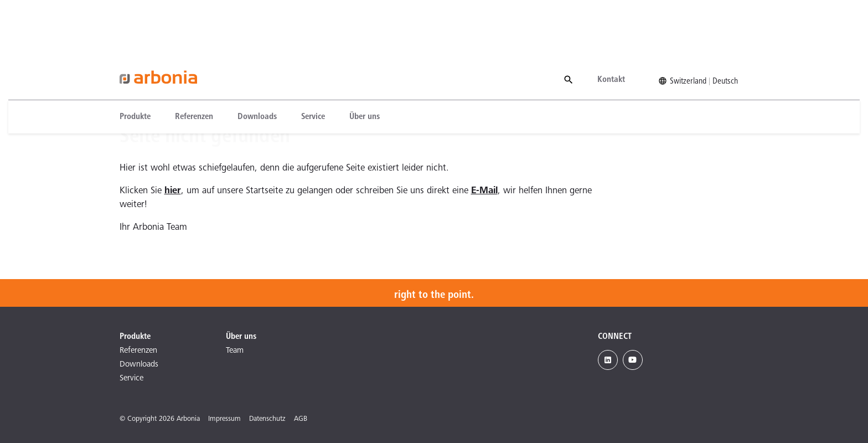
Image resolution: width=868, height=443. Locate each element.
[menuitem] (141, 63)
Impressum (224, 419)
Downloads (257, 63)
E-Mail (484, 191)
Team (235, 351)
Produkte (135, 63)
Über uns (365, 63)
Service (313, 63)
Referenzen (194, 63)
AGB (301, 419)
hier (173, 191)
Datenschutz (267, 419)
